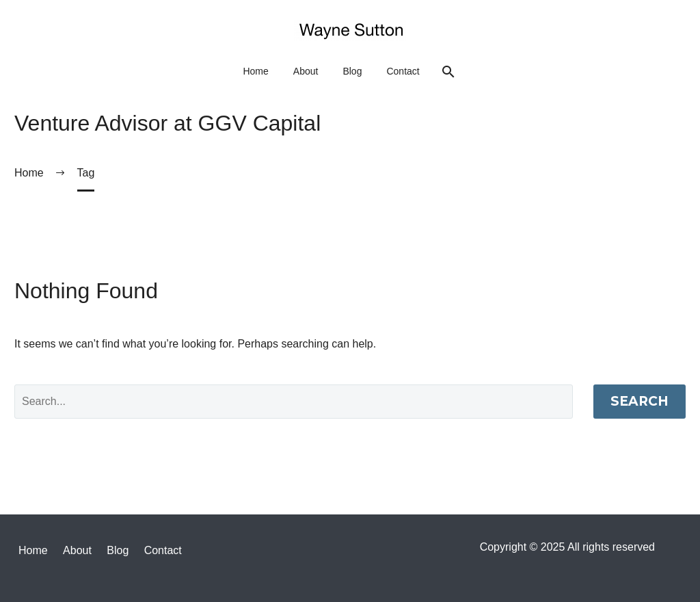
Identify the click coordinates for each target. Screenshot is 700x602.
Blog (352, 71)
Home (255, 71)
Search (640, 401)
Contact (403, 71)
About (306, 71)
